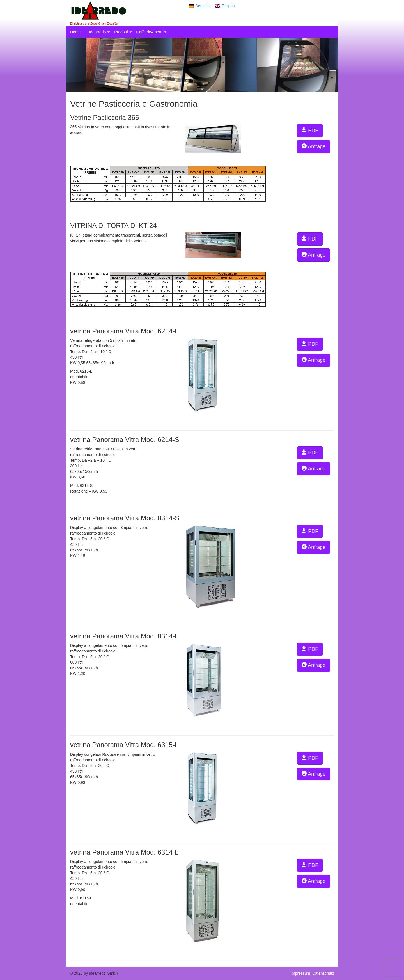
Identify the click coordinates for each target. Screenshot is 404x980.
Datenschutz (323, 973)
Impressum (301, 973)
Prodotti (121, 32)
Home (75, 32)
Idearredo (97, 32)
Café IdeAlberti (149, 32)
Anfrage (314, 146)
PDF (310, 130)
